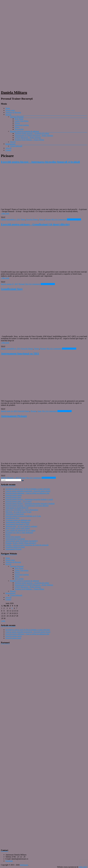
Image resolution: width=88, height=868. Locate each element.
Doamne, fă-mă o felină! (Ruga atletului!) (21, 543)
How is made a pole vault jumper (18, 528)
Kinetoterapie (10, 144)
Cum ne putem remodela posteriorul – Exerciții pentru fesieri (28, 491)
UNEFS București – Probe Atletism (28, 138)
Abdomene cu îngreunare (15, 514)
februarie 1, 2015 (13, 478)
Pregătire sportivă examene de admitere (25, 131)
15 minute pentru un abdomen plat (18, 520)
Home (8, 108)
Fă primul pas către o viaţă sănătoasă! (19, 533)
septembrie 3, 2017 (14, 219)
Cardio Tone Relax (22, 121)
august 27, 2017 (12, 284)
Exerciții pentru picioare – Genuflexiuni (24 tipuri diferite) (35, 224)
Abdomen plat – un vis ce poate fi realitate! (21, 526)
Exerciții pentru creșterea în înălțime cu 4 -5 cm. (23, 516)
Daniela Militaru (14, 92)
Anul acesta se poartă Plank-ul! (17, 508)
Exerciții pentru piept (13, 497)
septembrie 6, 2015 (14, 349)
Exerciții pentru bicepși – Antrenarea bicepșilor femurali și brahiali (40, 162)
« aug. (3, 621)
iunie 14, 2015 (12, 411)
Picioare (48, 219)
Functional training (22, 125)
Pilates (17, 127)
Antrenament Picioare (14, 416)
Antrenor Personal (17, 117)
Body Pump (19, 119)
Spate (40, 411)
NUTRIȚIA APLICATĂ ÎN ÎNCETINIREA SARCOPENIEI (28, 489)
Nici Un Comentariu (59, 219)
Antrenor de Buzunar (13, 112)
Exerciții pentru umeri (14, 495)
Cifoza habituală (16, 146)
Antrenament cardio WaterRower (18, 522)
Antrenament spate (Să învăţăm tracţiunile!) (22, 541)
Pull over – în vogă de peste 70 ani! (19, 512)
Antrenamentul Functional (15, 539)
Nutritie (13, 142)
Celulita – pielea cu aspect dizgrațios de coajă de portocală (27, 545)
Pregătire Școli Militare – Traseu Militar (29, 140)
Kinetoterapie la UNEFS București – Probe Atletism (34, 136)
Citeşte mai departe (74, 219)
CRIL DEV (83, 867)
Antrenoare (24, 865)
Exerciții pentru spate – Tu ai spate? (19, 501)
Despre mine (10, 110)
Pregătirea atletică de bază (15, 547)
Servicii (8, 114)
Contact (8, 150)
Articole (8, 148)
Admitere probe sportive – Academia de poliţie (32, 133)
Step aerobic (19, 129)
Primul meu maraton (13, 537)
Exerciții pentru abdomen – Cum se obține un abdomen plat (27, 493)
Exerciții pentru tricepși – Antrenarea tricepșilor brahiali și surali (29, 499)
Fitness (17, 123)
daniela (4, 219)
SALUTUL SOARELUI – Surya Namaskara (22, 510)
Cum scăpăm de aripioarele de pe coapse (20, 530)
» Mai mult (5, 213)
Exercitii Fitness (32, 219)
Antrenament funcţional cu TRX (20, 353)
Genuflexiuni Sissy (12, 289)
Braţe (23, 219)
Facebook (9, 861)
